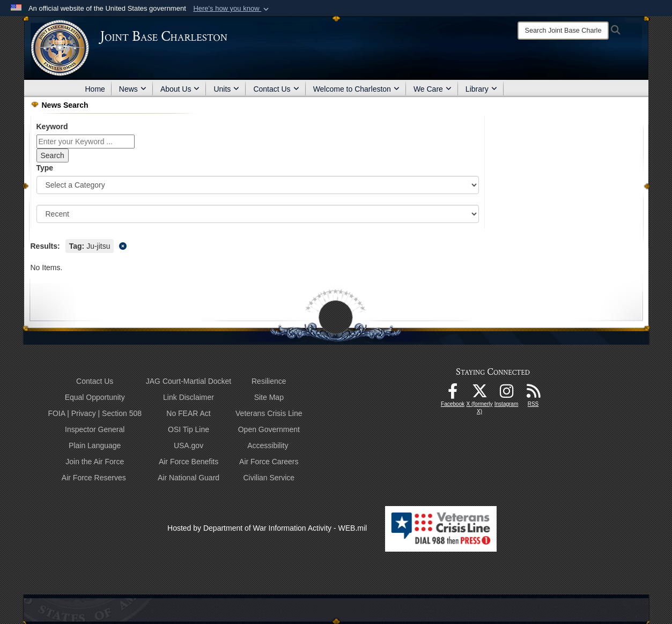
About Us (180, 89)
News (133, 89)
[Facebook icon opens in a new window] (453, 394)
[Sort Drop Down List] (258, 214)
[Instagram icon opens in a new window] (506, 394)
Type (45, 168)
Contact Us (276, 89)
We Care (433, 89)
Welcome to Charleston (356, 89)
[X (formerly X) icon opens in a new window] (479, 394)
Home (95, 89)
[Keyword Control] (86, 142)
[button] (232, 9)
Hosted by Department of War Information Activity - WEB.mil (267, 528)
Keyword (52, 127)
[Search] (563, 31)
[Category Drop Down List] (258, 185)
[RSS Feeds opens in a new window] (533, 394)
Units (226, 89)
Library (481, 89)
